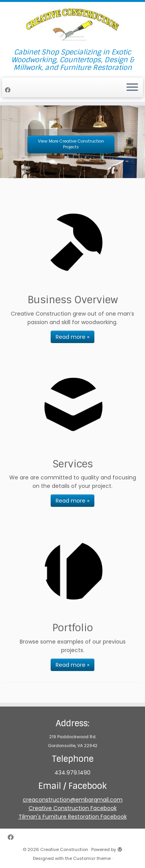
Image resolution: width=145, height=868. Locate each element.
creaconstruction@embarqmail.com (73, 800)
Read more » (72, 337)
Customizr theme (92, 858)
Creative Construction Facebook (73, 808)
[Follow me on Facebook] (9, 90)
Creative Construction (64, 849)
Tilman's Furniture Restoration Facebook (73, 817)
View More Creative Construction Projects (71, 144)
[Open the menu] (132, 88)
